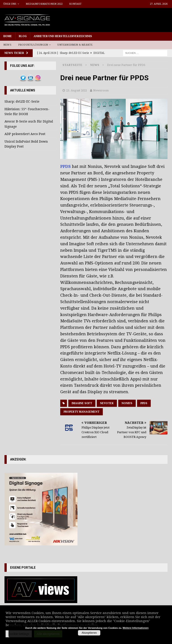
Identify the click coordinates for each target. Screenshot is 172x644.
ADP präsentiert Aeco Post (25, 134)
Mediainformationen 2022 (44, 4)
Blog (23, 36)
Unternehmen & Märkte (75, 45)
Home (8, 36)
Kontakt (75, 4)
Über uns (10, 4)
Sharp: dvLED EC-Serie (22, 101)
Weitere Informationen (136, 628)
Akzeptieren (89, 633)
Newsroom (101, 90)
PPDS (66, 166)
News (7, 45)
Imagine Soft (82, 403)
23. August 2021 (77, 90)
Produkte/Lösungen (33, 45)
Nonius (127, 403)
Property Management (82, 412)
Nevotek (107, 403)
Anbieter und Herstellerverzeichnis (63, 36)
